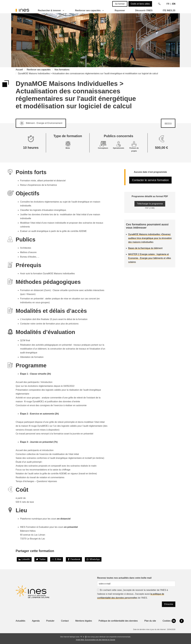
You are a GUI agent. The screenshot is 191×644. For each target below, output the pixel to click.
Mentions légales (84, 621)
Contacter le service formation (150, 180)
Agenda (36, 621)
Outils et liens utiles (140, 4)
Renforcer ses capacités (88, 10)
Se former (120, 4)
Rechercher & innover (49, 10)
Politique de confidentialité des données (118, 621)
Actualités (20, 621)
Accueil (19, 70)
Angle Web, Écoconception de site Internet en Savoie (95, 640)
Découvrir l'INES (144, 10)
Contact (65, 621)
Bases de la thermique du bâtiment (145, 248)
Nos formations (62, 70)
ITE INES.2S (169, 10)
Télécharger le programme (150, 204)
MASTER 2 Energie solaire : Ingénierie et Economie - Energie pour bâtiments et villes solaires (150, 258)
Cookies (167, 621)
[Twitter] (41, 559)
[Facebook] (74, 559)
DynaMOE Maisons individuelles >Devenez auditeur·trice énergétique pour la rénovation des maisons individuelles (150, 238)
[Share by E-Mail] (57, 559)
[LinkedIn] (24, 559)
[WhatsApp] (93, 559)
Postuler (50, 621)
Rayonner (120, 10)
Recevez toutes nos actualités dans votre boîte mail (124, 578)
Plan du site (150, 621)
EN (174, 4)
